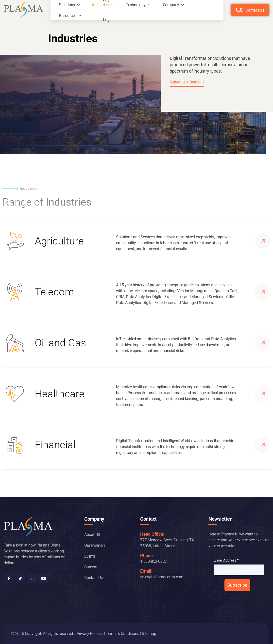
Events (90, 556)
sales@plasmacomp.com (162, 577)
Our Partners (95, 545)
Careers (91, 567)
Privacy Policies (90, 634)
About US (92, 535)
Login (108, 18)
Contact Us (255, 10)
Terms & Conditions (122, 634)
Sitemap (149, 634)
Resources (68, 16)
